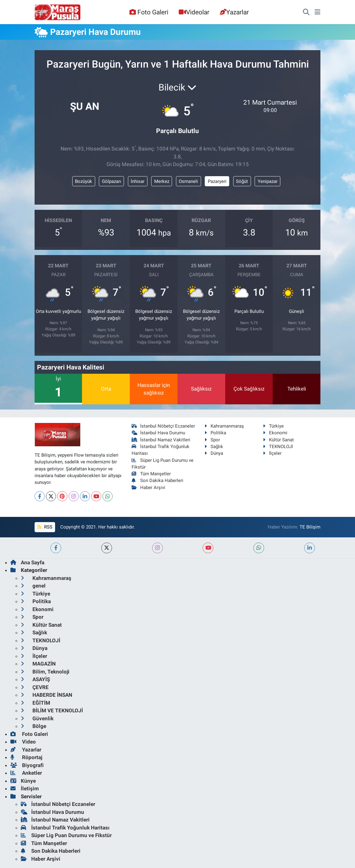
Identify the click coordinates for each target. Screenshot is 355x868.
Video (23, 742)
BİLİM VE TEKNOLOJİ (52, 710)
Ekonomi (275, 433)
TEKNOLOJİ (278, 447)
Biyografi (27, 765)
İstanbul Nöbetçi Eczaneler (163, 426)
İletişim (25, 788)
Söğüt (242, 181)
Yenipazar (268, 181)
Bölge (34, 726)
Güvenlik (37, 718)
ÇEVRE (35, 687)
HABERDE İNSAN (47, 695)
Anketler (26, 773)
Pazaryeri (217, 181)
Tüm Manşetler (151, 474)
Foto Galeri (149, 12)
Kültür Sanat (278, 440)
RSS (45, 527)
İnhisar (138, 181)
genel (33, 586)
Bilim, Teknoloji (45, 672)
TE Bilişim (310, 527)
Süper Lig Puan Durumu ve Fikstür (66, 835)
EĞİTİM (35, 703)
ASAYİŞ (35, 679)
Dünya (214, 453)
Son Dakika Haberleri (158, 480)
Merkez (162, 181)
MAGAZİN (38, 664)
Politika (215, 433)
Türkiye (273, 426)
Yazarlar (234, 12)
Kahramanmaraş (224, 426)
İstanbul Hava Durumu (159, 433)
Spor (212, 440)
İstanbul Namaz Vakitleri (161, 440)
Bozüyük (84, 181)
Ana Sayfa (27, 562)
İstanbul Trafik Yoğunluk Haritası (65, 828)
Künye (23, 781)
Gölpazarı (112, 181)
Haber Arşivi (149, 488)
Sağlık (214, 447)
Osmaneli (188, 181)
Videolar (194, 12)
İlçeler (272, 453)
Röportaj (26, 757)
